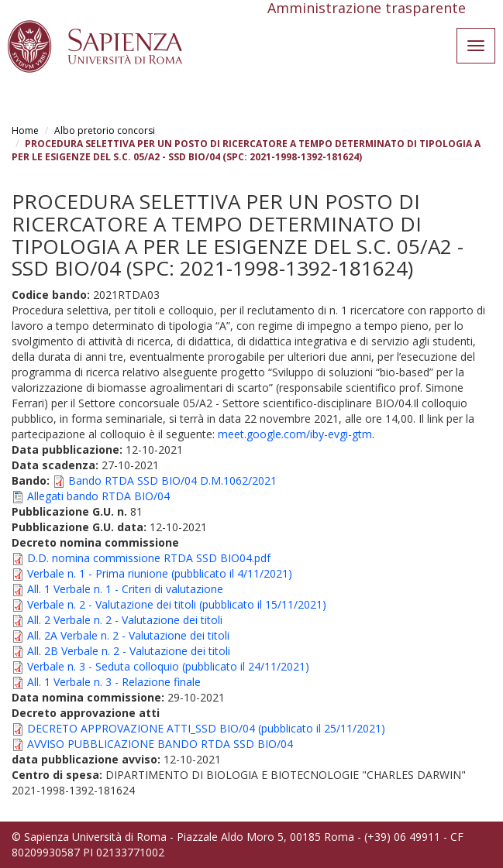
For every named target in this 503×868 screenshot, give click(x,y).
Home (25, 130)
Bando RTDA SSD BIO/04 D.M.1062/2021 (172, 480)
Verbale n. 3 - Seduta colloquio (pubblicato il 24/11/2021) (168, 666)
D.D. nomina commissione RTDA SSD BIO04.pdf (149, 558)
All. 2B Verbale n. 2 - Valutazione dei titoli (129, 651)
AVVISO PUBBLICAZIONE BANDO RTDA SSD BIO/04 (160, 744)
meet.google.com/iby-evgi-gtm (295, 434)
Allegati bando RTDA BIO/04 (98, 496)
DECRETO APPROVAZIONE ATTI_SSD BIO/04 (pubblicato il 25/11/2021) (206, 728)
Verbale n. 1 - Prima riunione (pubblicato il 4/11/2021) (160, 573)
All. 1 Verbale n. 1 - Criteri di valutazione (125, 589)
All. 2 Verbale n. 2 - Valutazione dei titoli (125, 620)
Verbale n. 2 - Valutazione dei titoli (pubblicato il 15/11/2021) (177, 604)
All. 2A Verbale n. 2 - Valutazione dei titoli (128, 635)
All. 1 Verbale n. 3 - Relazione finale (114, 682)
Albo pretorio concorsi (105, 130)
